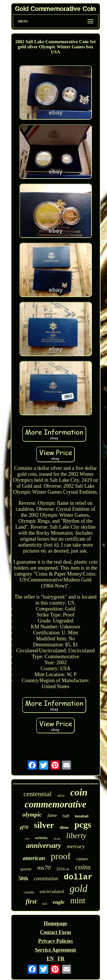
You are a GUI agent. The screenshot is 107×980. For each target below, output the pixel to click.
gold (78, 889)
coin (79, 792)
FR (61, 959)
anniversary (44, 845)
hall (45, 904)
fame (52, 815)
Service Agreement (55, 950)
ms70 (44, 868)
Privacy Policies (55, 941)
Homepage (56, 923)
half (66, 816)
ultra (61, 795)
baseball (82, 816)
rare (27, 839)
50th (23, 879)
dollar (78, 877)
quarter (26, 869)
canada (29, 892)
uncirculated (52, 891)
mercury (76, 846)
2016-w (63, 869)
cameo (82, 859)
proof (61, 856)
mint (78, 900)
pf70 (24, 827)
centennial (38, 794)
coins (83, 867)
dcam (57, 838)
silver (44, 825)
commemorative (55, 804)
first (31, 901)
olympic (32, 815)
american (34, 858)
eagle (59, 902)
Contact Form (55, 932)
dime (64, 827)
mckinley (42, 838)
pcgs (83, 825)
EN (50, 959)
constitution (46, 879)
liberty (76, 836)
